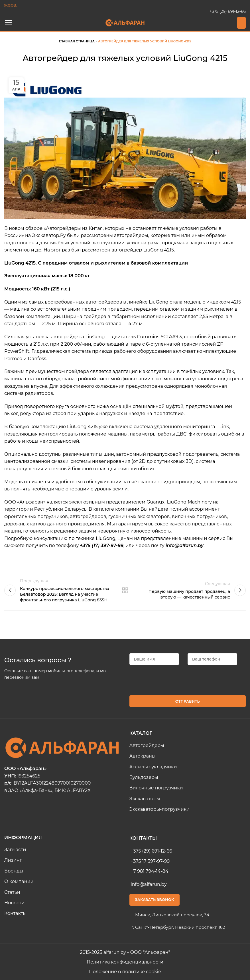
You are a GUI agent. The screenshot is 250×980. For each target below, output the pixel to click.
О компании (19, 881)
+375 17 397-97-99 (150, 861)
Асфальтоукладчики (153, 767)
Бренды (14, 871)
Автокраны (143, 756)
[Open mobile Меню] (8, 23)
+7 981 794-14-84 (150, 871)
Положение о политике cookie (125, 972)
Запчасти (15, 850)
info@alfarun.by (149, 884)
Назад (125, 590)
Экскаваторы (145, 799)
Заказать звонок (155, 899)
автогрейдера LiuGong (78, 337)
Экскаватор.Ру (49, 235)
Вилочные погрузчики (156, 788)
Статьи (12, 892)
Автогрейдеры (147, 745)
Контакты (15, 913)
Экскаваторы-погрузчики (160, 809)
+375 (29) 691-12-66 (228, 11)
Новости (14, 903)
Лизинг (13, 860)
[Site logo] (125, 22)
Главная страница (77, 41)
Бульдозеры (144, 777)
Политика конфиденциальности (125, 962)
